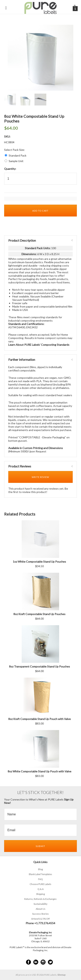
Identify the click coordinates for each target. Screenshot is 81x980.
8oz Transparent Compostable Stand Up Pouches (40, 666)
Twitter (50, 962)
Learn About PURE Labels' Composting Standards (39, 345)
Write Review (40, 477)
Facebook (28, 962)
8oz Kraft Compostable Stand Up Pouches (39, 614)
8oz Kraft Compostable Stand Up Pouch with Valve (40, 719)
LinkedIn (36, 962)
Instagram (43, 962)
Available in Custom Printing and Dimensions (36, 448)
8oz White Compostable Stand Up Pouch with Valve (40, 771)
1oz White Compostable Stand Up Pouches (39, 562)
